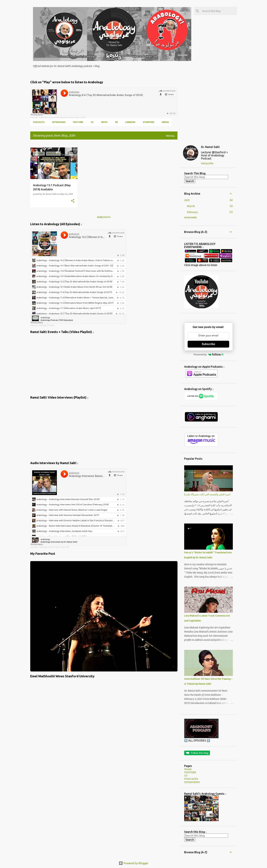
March (191, 206)
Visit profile (207, 163)
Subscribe (208, 344)
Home (188, 769)
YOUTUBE (78, 122)
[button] (73, 201)
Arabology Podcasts (47, 325)
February (192, 212)
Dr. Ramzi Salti (210, 147)
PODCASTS (39, 122)
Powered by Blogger (133, 863)
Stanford (149, 122)
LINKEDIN (130, 122)
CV (92, 122)
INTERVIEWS (59, 122)
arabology (34, 117)
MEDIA (165, 122)
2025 (187, 200)
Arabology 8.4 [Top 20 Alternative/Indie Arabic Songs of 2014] (62, 117)
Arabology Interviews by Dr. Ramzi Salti (54, 547)
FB (116, 122)
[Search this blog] (219, 11)
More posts (104, 217)
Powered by (208, 354)
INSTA (104, 122)
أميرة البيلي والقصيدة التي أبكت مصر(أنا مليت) (207, 494)
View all (170, 136)
